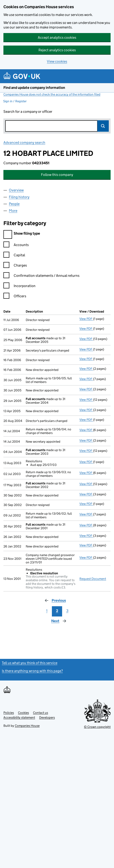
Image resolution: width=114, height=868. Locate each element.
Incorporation (19, 286)
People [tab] (14, 204)
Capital (14, 256)
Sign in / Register (15, 101)
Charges (15, 266)
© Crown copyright (97, 727)
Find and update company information (34, 88)
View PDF (86, 319)
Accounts (16, 245)
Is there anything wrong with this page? (32, 671)
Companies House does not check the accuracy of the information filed (52, 94)
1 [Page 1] (47, 611)
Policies (9, 713)
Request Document (93, 579)
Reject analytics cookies (57, 50)
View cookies (57, 61)
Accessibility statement (19, 717)
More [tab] (13, 211)
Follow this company (57, 175)
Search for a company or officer (28, 112)
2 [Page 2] (57, 611)
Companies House (27, 726)
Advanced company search (24, 143)
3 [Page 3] (67, 611)
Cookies (23, 713)
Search (103, 126)
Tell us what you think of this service (30, 663)
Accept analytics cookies (57, 37)
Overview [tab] (16, 190)
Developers (47, 717)
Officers (15, 297)
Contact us (41, 713)
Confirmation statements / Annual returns (41, 276)
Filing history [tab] (19, 197)
